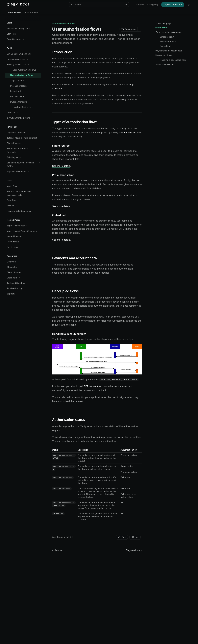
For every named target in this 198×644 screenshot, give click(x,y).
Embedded (165, 46)
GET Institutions (127, 132)
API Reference (31, 14)
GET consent (91, 386)
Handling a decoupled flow (173, 60)
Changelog (153, 5)
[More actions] (140, 29)
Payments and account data (169, 51)
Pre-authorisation (168, 41)
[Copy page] (128, 29)
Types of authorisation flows (169, 32)
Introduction (161, 28)
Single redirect (167, 37)
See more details (61, 166)
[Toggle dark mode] (189, 5)
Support (140, 5)
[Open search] (99, 5)
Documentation (14, 14)
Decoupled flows (164, 55)
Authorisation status (165, 65)
